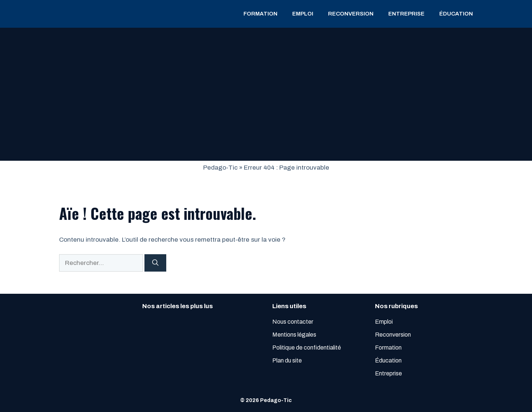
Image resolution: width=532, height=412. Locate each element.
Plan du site (287, 360)
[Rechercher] (155, 263)
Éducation (456, 14)
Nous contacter (293, 322)
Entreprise (406, 14)
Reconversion (351, 14)
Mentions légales (294, 335)
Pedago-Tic (220, 168)
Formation (260, 14)
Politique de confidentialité (307, 348)
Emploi (303, 14)
